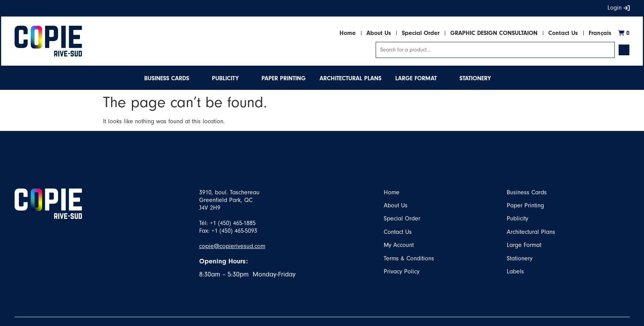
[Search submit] (624, 50)
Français (600, 33)
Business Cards (527, 192)
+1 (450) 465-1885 (233, 223)
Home (348, 33)
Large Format (524, 245)
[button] (171, 78)
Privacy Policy (402, 271)
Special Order (421, 33)
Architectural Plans (531, 232)
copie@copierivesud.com (232, 246)
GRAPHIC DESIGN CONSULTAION (494, 33)
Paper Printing (525, 205)
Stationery (520, 258)
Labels (515, 271)
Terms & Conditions (409, 258)
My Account (399, 245)
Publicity (518, 218)
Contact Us (563, 33)
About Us (379, 33)
